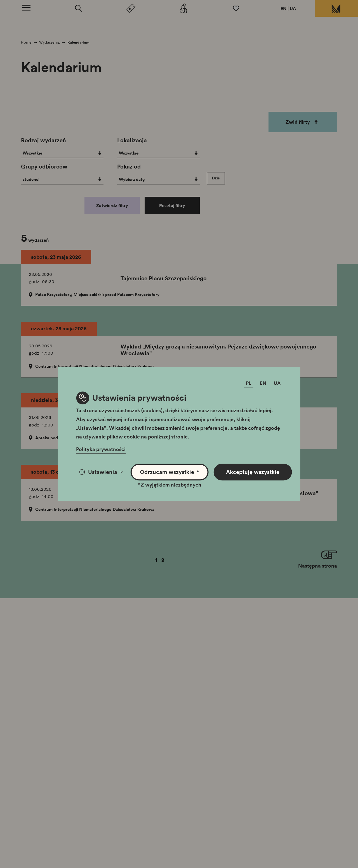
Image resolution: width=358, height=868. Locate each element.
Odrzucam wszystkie (169, 472)
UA (293, 8)
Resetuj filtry (172, 205)
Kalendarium (78, 42)
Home (26, 42)
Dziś (216, 178)
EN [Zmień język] (263, 383)
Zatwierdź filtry (112, 205)
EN (283, 8)
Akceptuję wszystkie (253, 472)
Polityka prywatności (101, 449)
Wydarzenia (49, 42)
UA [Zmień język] (277, 383)
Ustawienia (101, 472)
